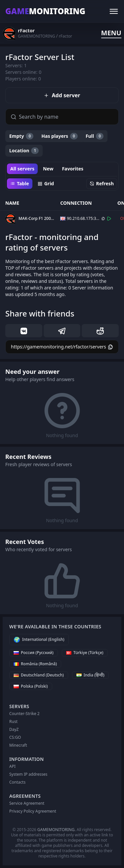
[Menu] (114, 11)
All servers (22, 169)
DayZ (14, 729)
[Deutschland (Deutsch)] (39, 675)
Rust (13, 721)
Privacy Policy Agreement (33, 811)
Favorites (73, 169)
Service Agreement (27, 803)
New (48, 169)
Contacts (17, 782)
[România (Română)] (35, 664)
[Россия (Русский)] (34, 653)
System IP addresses (28, 774)
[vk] (24, 331)
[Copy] (103, 219)
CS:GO (15, 737)
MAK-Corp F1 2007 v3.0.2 (37, 219)
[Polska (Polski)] (31, 686)
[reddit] (100, 331)
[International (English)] (39, 640)
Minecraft (18, 745)
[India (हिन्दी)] (90, 675)
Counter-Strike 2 (24, 714)
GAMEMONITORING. (57, 830)
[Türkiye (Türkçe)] (85, 653)
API (12, 766)
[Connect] (109, 219)
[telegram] (62, 331)
